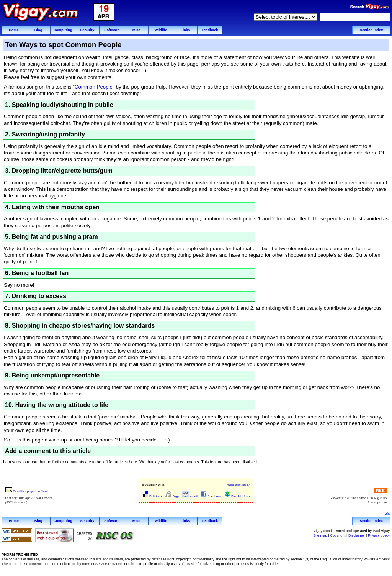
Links (185, 30)
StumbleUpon (237, 496)
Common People (94, 87)
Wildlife (161, 30)
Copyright (338, 535)
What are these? (239, 485)
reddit (190, 496)
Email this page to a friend (27, 491)
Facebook (211, 496)
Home (14, 30)
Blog (38, 30)
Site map (320, 535)
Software (112, 30)
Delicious (152, 496)
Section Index (372, 30)
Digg (172, 496)
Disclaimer (357, 535)
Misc (136, 30)
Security (87, 30)
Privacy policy (379, 535)
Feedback (210, 30)
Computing (63, 30)
